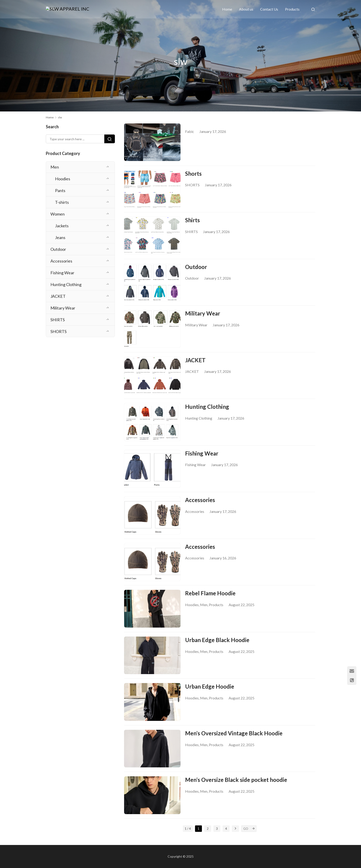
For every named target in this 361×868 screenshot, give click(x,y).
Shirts (192, 221)
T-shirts (62, 202)
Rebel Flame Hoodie (210, 597)
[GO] (253, 835)
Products (292, 9)
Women (58, 214)
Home (227, 9)
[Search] (313, 9)
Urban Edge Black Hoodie (217, 644)
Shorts (193, 174)
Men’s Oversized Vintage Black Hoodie (234, 738)
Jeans (60, 237)
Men (204, 609)
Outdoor (196, 268)
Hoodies (192, 609)
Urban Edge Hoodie (210, 691)
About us (246, 9)
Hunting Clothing (207, 409)
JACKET (195, 362)
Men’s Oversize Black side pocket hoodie (236, 786)
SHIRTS (191, 232)
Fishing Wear (202, 456)
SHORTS (192, 185)
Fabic (190, 131)
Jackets (62, 226)
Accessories (200, 503)
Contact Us (269, 9)
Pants (60, 190)
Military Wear (203, 315)
